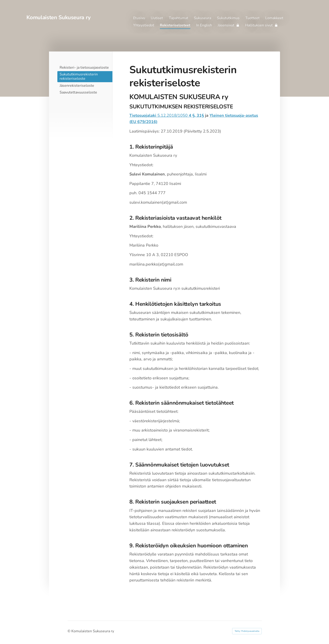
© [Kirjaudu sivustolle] (69, 631)
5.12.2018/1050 (167, 115)
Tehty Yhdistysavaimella (247, 631)
